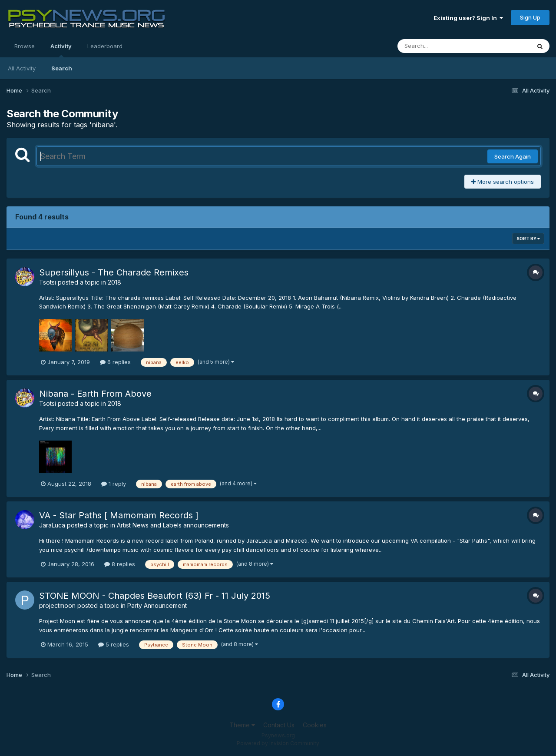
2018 (114, 282)
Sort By (528, 239)
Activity (61, 50)
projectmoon (57, 605)
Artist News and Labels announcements (173, 525)
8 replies (120, 564)
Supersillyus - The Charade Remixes (114, 272)
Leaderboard (105, 46)
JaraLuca (52, 525)
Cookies (315, 725)
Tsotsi (48, 282)
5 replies (114, 644)
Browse (25, 46)
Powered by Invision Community (278, 743)
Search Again (513, 156)
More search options (503, 182)
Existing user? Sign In (468, 18)
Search (62, 68)
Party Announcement (157, 605)
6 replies (115, 362)
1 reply (114, 484)
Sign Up (530, 17)
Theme (242, 725)
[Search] (440, 46)
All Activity (22, 68)
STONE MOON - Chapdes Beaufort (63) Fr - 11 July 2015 (155, 596)
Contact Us (279, 725)
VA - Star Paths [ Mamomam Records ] (119, 515)
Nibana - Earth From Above (95, 394)
